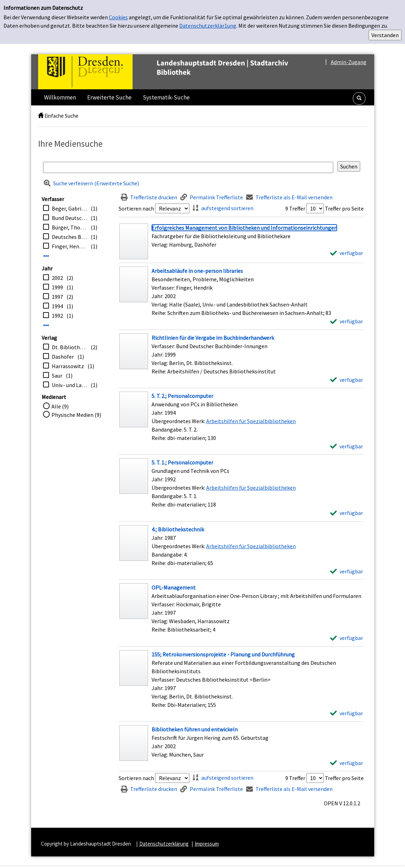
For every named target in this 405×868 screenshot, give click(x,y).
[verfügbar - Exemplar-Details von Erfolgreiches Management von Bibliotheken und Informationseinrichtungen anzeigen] (347, 253)
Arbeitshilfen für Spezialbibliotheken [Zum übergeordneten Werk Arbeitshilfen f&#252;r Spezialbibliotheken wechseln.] (251, 421)
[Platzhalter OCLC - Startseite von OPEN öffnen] (178, 72)
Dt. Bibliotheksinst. (69, 347)
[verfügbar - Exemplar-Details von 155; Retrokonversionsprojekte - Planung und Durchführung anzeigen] (347, 713)
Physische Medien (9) (76, 415)
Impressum (207, 844)
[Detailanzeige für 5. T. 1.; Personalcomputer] (182, 462)
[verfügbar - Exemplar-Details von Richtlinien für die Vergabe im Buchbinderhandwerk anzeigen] (347, 380)
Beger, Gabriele (69, 208)
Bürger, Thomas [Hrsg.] (69, 227)
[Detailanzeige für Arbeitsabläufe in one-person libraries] (197, 271)
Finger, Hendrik (69, 246)
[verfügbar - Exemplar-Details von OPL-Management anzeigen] (347, 638)
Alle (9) (60, 406)
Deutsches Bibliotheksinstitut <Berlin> (69, 237)
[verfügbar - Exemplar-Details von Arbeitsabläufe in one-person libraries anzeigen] (347, 321)
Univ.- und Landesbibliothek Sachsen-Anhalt (69, 385)
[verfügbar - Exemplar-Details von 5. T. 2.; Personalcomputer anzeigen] (347, 446)
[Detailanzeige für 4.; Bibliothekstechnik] (178, 529)
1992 (57, 316)
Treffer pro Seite (344, 208)
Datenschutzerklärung (164, 844)
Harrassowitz (68, 366)
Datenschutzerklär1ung (208, 26)
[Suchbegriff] (188, 167)
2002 (57, 278)
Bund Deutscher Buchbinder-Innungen (69, 218)
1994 (57, 306)
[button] (359, 98)
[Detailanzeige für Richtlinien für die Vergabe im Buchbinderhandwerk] (213, 338)
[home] (41, 116)
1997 (57, 297)
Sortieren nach (136, 208)
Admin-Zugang (349, 62)
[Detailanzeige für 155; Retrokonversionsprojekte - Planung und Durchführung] (223, 654)
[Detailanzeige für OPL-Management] (174, 587)
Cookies (118, 17)
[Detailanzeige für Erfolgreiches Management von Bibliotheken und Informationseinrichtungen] (244, 228)
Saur (57, 376)
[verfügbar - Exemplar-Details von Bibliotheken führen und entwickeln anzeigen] (347, 763)
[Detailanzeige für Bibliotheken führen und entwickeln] (195, 729)
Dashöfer (63, 357)
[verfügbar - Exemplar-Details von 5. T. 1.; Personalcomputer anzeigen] (347, 513)
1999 (57, 287)
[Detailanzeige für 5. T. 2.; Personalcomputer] (182, 396)
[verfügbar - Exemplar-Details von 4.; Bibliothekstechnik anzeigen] (347, 571)
